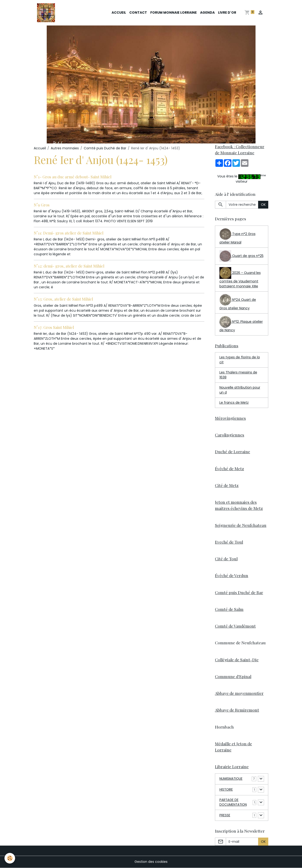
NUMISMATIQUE (231, 779)
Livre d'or (227, 13)
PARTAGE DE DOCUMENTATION (234, 803)
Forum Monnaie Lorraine (174, 13)
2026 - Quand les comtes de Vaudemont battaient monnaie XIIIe (240, 278)
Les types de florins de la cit (240, 360)
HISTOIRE (226, 790)
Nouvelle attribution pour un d (240, 390)
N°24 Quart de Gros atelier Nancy (238, 302)
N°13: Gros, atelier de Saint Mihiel (63, 299)
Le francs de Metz (234, 403)
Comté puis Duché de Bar (105, 148)
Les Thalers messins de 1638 (238, 375)
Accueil (119, 13)
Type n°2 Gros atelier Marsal (237, 236)
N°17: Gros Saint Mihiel (54, 327)
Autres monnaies (65, 148)
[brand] (47, 13)
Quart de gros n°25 (241, 256)
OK (263, 205)
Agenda (207, 13)
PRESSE (225, 816)
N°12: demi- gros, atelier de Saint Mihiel (69, 266)
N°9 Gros (42, 205)
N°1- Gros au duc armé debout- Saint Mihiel (73, 177)
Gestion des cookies (151, 862)
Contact (138, 13)
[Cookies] (10, 858)
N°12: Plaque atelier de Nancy (241, 324)
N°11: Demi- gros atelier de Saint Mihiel (69, 233)
